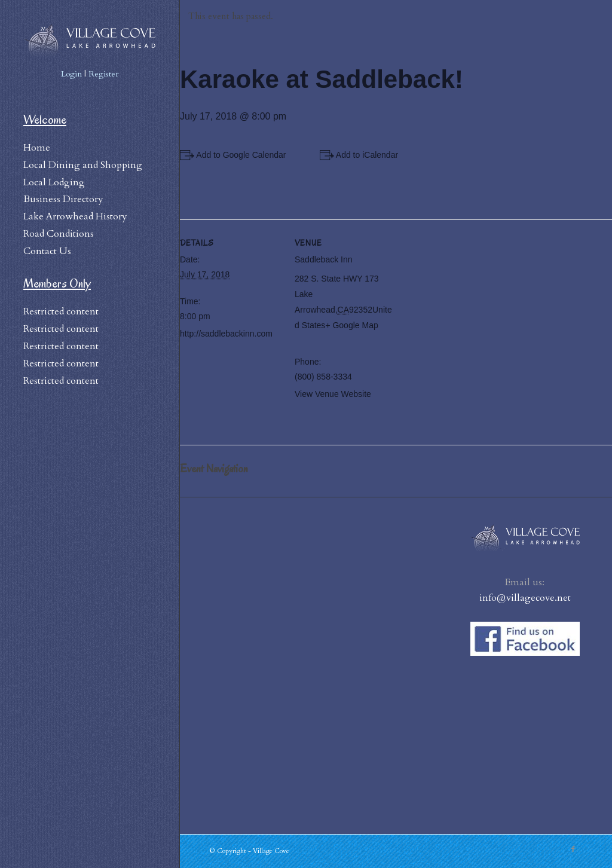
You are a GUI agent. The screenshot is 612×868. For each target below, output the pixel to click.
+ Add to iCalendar (364, 155)
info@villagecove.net (525, 598)
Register (104, 74)
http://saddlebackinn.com (226, 334)
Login (71, 74)
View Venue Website (333, 394)
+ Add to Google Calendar (238, 155)
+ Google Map (351, 325)
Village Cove (271, 851)
